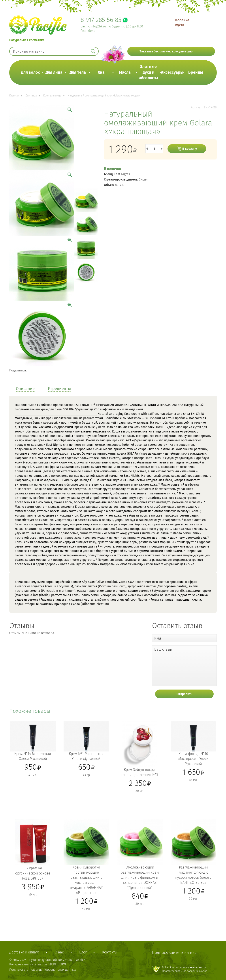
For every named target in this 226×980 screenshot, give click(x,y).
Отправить (184, 694)
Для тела (78, 72)
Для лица (54, 72)
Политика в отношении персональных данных (42, 970)
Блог (83, 952)
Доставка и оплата (24, 952)
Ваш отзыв (163, 649)
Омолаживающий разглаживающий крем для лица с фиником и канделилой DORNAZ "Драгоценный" (140, 877)
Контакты (110, 952)
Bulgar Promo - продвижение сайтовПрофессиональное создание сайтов (185, 969)
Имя (158, 638)
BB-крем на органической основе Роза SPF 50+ (33, 873)
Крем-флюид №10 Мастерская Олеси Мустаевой (193, 759)
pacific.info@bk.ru (93, 26)
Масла (125, 72)
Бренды (196, 72)
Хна (101, 72)
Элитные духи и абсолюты (149, 72)
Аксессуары (172, 72)
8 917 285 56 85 (101, 20)
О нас (59, 952)
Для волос (30, 72)
